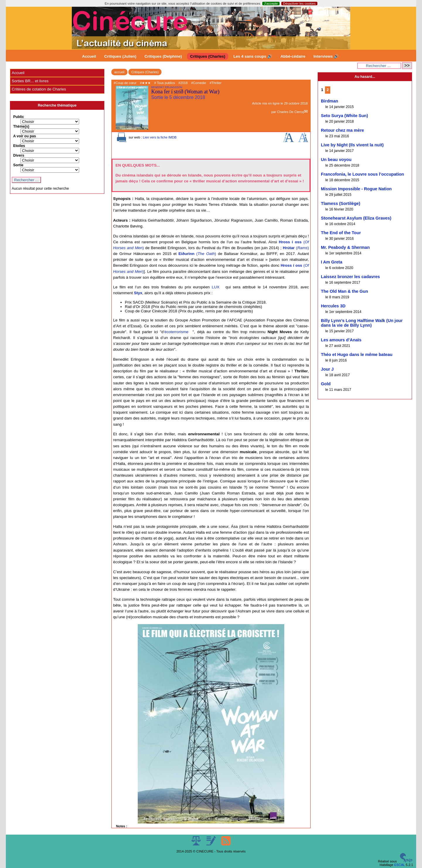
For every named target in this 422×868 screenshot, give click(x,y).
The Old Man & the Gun (344, 291)
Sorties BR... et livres (30, 81)
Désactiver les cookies (299, 4)
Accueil (89, 56)
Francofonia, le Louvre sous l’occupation (363, 174)
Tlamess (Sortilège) (341, 203)
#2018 (183, 83)
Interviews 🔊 (326, 56)
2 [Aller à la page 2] (328, 90)
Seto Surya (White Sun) (344, 116)
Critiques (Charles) (207, 56)
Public (19, 117)
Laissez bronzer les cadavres (350, 277)
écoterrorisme (176, 332)
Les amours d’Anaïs (341, 340)
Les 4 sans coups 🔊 (253, 56)
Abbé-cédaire (293, 56)
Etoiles (19, 146)
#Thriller (215, 83)
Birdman (330, 101)
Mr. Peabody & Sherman (345, 247)
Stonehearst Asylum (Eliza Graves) (356, 218)
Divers (19, 155)
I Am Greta (332, 262)
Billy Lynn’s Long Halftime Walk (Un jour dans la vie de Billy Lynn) (362, 323)
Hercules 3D (333, 306)
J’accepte (271, 4)
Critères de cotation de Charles (39, 89)
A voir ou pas (25, 136)
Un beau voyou (336, 160)
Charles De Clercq (290, 112)
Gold (326, 384)
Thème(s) (21, 126)
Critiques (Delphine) (163, 56)
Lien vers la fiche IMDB (160, 137)
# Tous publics (165, 83)
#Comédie (199, 83)
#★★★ (145, 83)
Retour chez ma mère (342, 130)
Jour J (327, 369)
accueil (119, 72)
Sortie (18, 165)
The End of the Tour (341, 233)
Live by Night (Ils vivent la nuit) (352, 145)
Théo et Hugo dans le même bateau (357, 355)
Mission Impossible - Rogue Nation (356, 189)
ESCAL (399, 865)
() (296, 248)
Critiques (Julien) (120, 56)
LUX (216, 287)
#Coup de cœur (125, 83)
